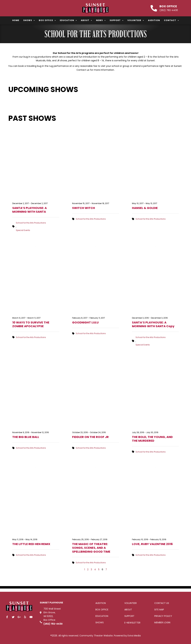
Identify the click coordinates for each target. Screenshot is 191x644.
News (101, 20)
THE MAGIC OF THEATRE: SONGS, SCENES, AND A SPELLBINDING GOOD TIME (91, 548)
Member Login (162, 622)
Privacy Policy (163, 616)
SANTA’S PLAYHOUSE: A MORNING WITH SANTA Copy (153, 324)
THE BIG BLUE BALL (26, 437)
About (86, 20)
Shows (29, 20)
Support (117, 20)
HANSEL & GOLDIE (145, 208)
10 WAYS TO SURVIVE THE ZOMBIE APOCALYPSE (31, 324)
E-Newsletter (132, 623)
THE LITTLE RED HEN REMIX (31, 544)
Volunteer (136, 20)
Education (68, 20)
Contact (171, 20)
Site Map (159, 610)
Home (16, 20)
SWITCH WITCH (84, 208)
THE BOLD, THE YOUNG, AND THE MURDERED (152, 439)
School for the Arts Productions (31, 223)
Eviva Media (134, 636)
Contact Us (162, 603)
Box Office (168, 6)
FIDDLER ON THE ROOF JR (90, 437)
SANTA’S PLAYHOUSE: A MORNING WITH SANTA (30, 210)
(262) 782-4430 (53, 624)
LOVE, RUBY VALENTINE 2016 (152, 544)
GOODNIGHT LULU (85, 322)
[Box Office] (154, 8)
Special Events (23, 230)
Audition (154, 20)
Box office (102, 610)
